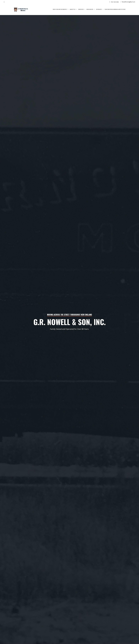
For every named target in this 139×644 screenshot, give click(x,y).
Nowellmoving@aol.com (128, 2)
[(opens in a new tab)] (114, 9)
